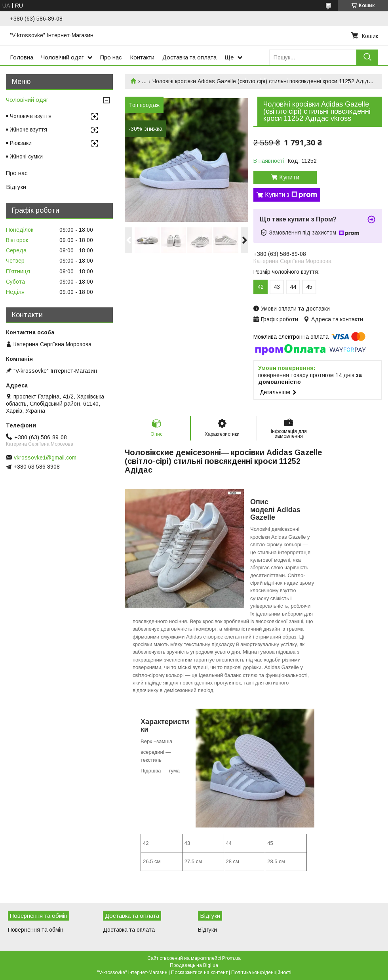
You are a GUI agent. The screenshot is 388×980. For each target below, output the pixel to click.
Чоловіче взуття (31, 116)
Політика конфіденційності (261, 972)
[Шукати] (367, 57)
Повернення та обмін (36, 930)
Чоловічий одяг (62, 57)
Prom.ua (231, 958)
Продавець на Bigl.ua (194, 965)
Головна (22, 57)
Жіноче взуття (29, 130)
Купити (289, 177)
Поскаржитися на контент (199, 972)
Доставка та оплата (189, 57)
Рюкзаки (21, 143)
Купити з (291, 195)
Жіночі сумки (26, 156)
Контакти (142, 57)
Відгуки (16, 187)
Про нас (111, 57)
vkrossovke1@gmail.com (45, 458)
